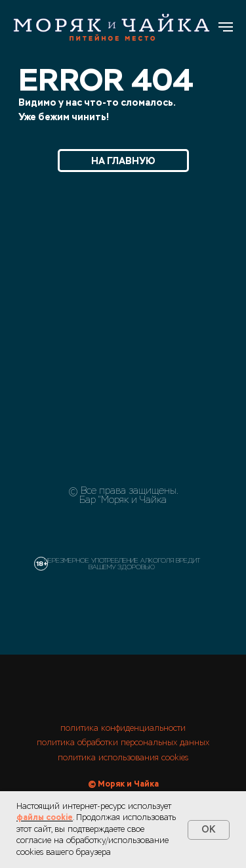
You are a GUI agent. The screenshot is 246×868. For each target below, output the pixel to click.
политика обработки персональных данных (123, 743)
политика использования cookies (123, 758)
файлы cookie (45, 817)
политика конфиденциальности (123, 728)
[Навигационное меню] (226, 27)
